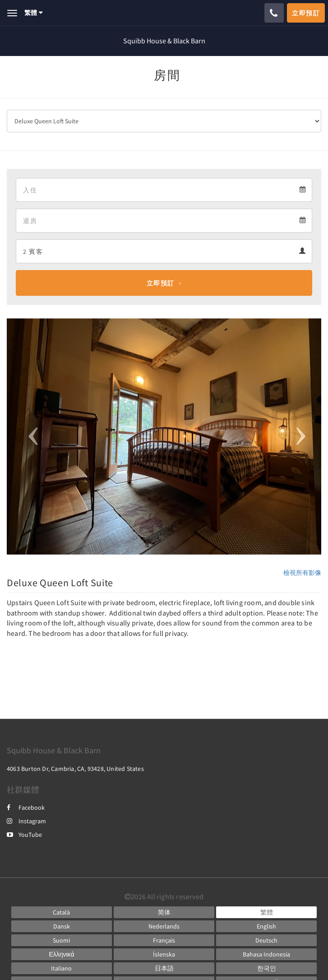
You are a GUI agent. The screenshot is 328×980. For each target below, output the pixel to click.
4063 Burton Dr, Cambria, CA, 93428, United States (75, 769)
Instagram (26, 821)
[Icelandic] (164, 954)
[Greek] (62, 954)
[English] (266, 926)
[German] (266, 940)
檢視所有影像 (302, 573)
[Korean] (266, 968)
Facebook (26, 807)
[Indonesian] (266, 954)
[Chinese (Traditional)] (266, 912)
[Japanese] (164, 968)
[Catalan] (62, 912)
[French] (164, 940)
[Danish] (62, 926)
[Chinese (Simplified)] (164, 912)
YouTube (24, 835)
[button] (30, 436)
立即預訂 (161, 283)
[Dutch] (164, 926)
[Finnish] (62, 940)
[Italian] (62, 968)
